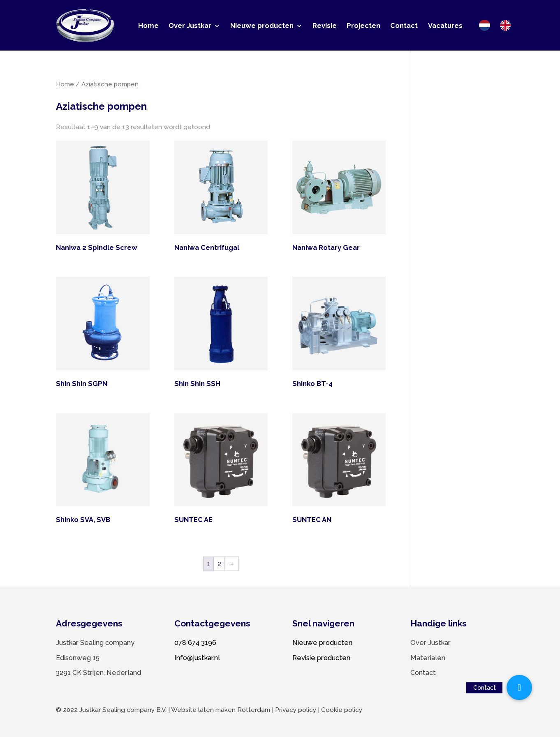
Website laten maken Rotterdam (221, 710)
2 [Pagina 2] (219, 564)
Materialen (428, 658)
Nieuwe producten (262, 25)
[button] (519, 688)
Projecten (363, 25)
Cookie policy (342, 710)
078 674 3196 (195, 642)
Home (148, 25)
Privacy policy (296, 710)
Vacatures (445, 25)
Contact (404, 25)
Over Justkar (190, 25)
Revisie (325, 25)
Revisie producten (321, 658)
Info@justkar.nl (197, 658)
